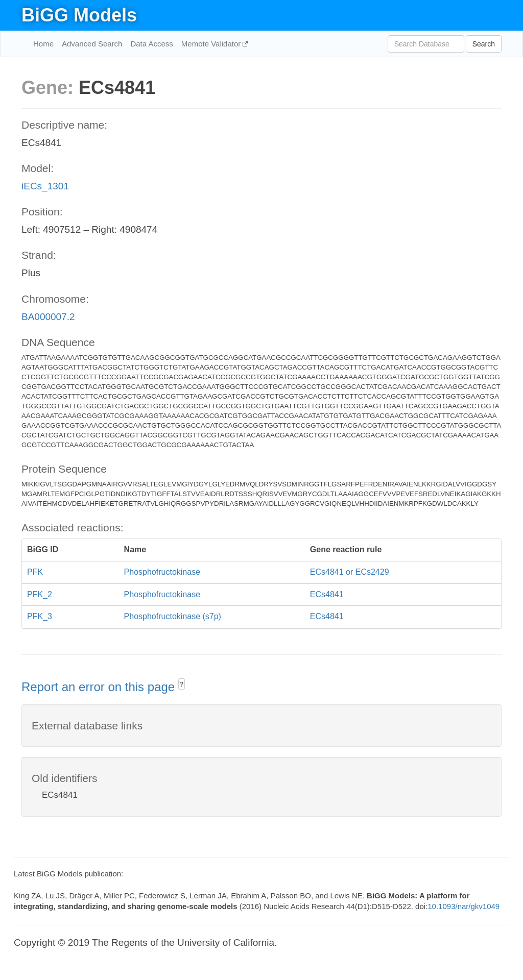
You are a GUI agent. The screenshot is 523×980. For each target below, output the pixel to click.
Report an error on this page (100, 687)
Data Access (151, 44)
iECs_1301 (45, 186)
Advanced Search (92, 44)
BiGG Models (79, 15)
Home (43, 44)
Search (484, 44)
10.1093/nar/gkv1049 (463, 906)
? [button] (182, 684)
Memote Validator (212, 44)
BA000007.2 (48, 317)
